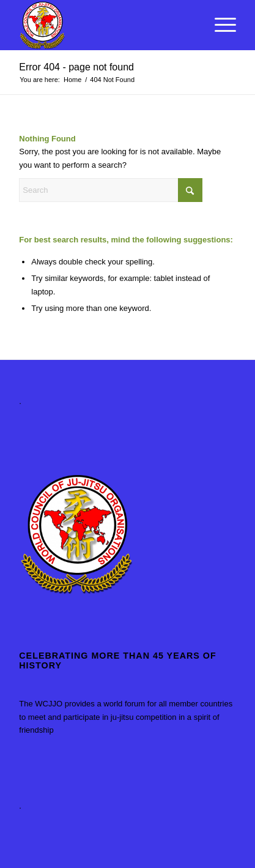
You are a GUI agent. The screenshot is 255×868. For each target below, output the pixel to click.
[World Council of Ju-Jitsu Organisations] (106, 25)
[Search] (111, 190)
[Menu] (219, 25)
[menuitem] (219, 25)
